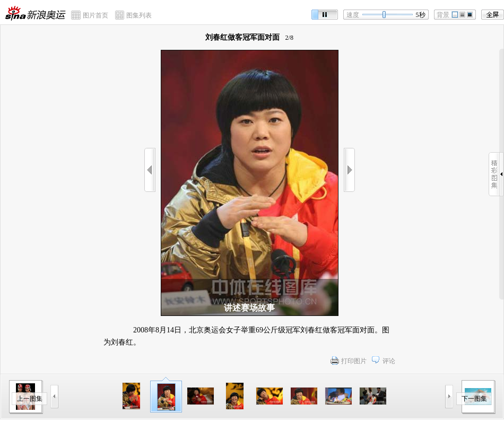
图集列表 (139, 15)
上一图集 (30, 399)
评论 (389, 361)
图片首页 (95, 15)
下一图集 (474, 399)
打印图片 (354, 361)
